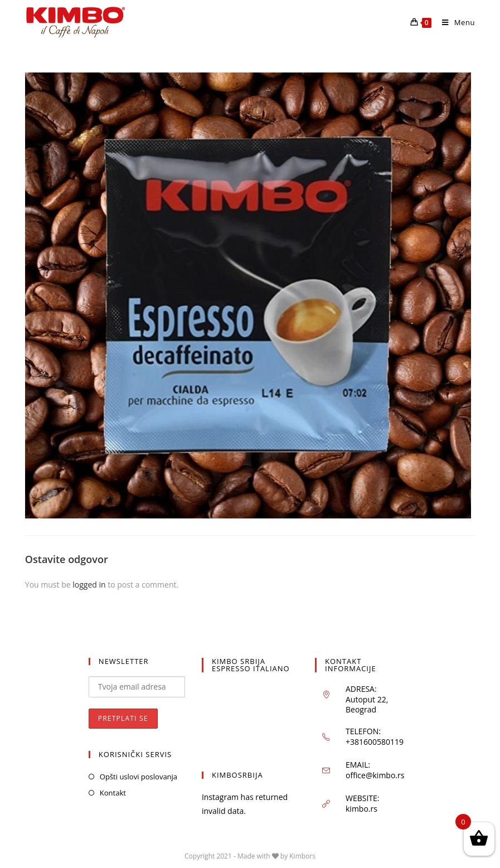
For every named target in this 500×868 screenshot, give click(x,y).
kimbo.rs (361, 809)
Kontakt (113, 793)
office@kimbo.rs (375, 775)
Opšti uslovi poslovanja (139, 777)
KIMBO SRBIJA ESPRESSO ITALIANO (251, 665)
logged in (89, 585)
